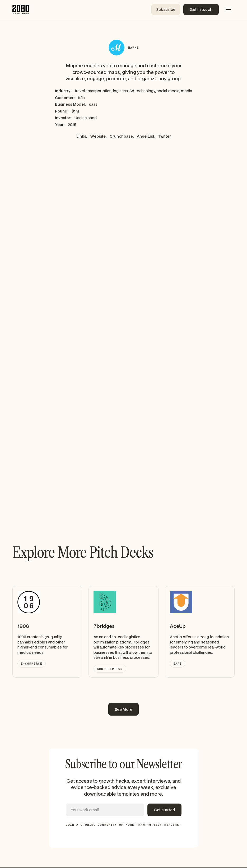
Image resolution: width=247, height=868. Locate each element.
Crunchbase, (122, 136)
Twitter (165, 136)
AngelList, (146, 136)
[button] (228, 10)
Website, (98, 136)
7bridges (104, 626)
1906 (23, 626)
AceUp (178, 626)
